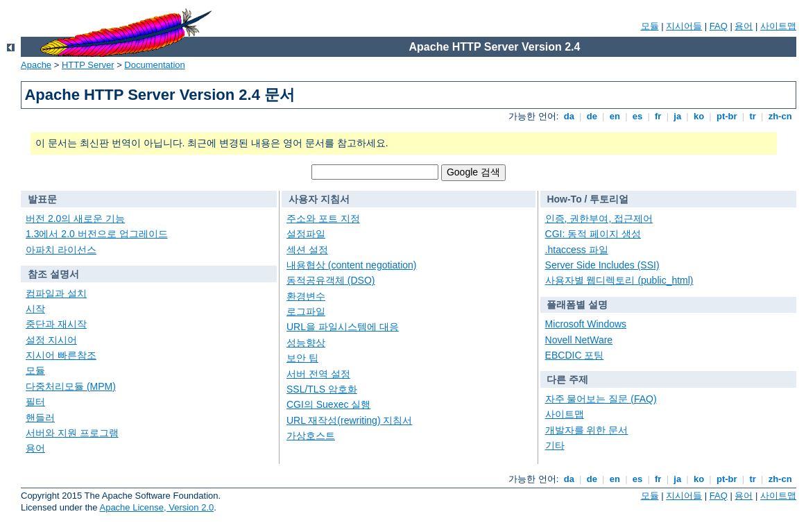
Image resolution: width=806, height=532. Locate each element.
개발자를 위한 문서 (587, 430)
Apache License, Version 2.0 (156, 507)
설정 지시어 (51, 340)
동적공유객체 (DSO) (331, 280)
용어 (744, 26)
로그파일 (306, 311)
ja (678, 116)
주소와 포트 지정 (323, 218)
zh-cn (780, 116)
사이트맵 (778, 26)
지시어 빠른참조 (61, 355)
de (592, 116)
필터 (35, 402)
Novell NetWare (579, 340)
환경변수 (306, 296)
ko (698, 116)
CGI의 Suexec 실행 (328, 404)
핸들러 (40, 418)
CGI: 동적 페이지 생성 (593, 234)
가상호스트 (311, 436)
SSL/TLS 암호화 (322, 389)
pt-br (727, 116)
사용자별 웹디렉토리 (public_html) (619, 280)
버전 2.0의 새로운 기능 (75, 218)
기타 (555, 445)
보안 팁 (302, 358)
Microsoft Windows (586, 324)
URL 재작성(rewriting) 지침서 (350, 420)
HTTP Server (88, 65)
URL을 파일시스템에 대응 (343, 327)
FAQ (719, 26)
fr (658, 116)
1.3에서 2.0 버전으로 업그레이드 (97, 234)
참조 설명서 (53, 274)
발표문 (42, 199)
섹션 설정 (307, 250)
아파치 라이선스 (61, 250)
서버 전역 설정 (318, 374)
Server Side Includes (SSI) (602, 265)
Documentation (154, 65)
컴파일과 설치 (56, 293)
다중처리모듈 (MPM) (71, 386)
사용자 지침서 (319, 199)
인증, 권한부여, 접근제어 (599, 218)
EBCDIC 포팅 (575, 355)
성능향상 (306, 343)
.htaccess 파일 (577, 250)
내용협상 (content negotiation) (352, 265)
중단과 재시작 (56, 324)
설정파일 (306, 234)
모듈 (650, 26)
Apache (36, 65)
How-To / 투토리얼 (588, 199)
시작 (35, 309)
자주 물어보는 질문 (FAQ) (601, 399)
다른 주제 (567, 379)
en (615, 116)
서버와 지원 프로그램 (72, 433)
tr (753, 116)
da (569, 116)
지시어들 (684, 26)
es (637, 116)
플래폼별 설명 (577, 304)
